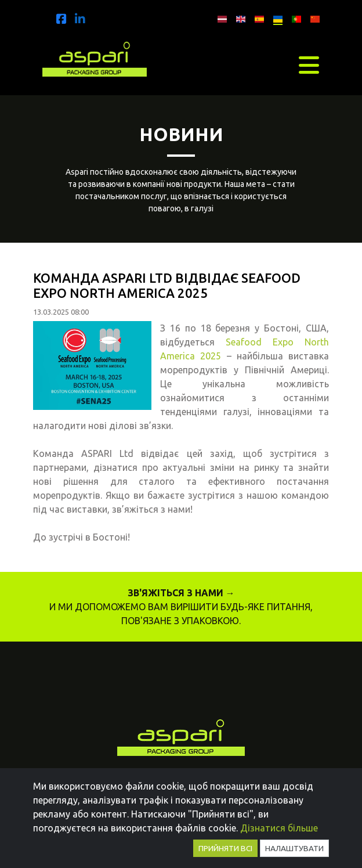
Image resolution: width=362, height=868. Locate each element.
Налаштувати (294, 848)
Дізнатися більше (279, 828)
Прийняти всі (225, 848)
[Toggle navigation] (309, 65)
